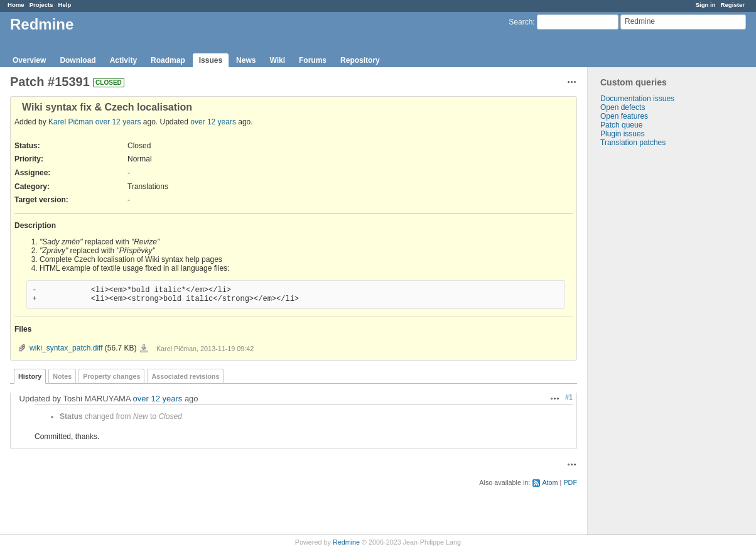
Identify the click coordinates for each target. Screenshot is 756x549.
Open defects (623, 107)
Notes (62, 376)
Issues (211, 60)
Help (65, 5)
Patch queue (621, 125)
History (30, 376)
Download (78, 60)
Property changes (111, 376)
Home (16, 5)
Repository (360, 60)
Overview (29, 60)
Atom (550, 482)
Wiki (277, 60)
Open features (624, 116)
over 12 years (118, 122)
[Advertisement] (651, 344)
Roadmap (168, 60)
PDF (570, 482)
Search (521, 22)
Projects (41, 5)
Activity (123, 60)
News (246, 60)
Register (733, 5)
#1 (569, 397)
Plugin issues (623, 134)
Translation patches (633, 143)
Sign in (706, 5)
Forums (313, 60)
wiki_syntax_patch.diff (66, 348)
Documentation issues (637, 99)
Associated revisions (185, 376)
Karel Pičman (71, 122)
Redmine (346, 542)
